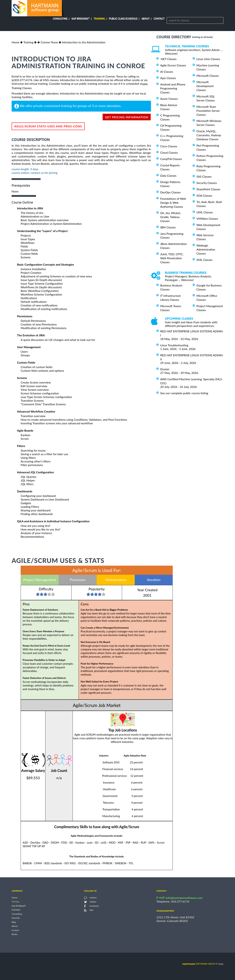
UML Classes (205, 212)
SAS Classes (204, 176)
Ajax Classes (168, 78)
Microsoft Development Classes (205, 86)
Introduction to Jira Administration (84, 42)
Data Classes (168, 176)
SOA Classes (204, 195)
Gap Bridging (81, 19)
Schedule (16, 910)
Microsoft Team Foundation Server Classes (208, 111)
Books (15, 934)
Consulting (60, 19)
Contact (159, 19)
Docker (165, 369)
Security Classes (207, 183)
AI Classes (167, 72)
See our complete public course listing (184, 393)
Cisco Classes (169, 146)
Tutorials (16, 918)
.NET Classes (168, 59)
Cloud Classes (169, 152)
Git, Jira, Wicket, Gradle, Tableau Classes (171, 217)
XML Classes (204, 260)
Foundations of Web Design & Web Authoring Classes (173, 203)
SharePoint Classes (208, 189)
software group (199, 964)
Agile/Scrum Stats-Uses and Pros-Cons (48, 126)
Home (15, 42)
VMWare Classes (207, 219)
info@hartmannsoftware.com (184, 898)
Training (99, 19)
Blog (14, 922)
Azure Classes (169, 99)
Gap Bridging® (19, 906)
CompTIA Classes (171, 159)
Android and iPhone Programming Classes (173, 88)
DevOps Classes (170, 192)
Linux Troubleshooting (174, 345)
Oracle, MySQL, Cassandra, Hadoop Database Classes (209, 135)
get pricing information (127, 117)
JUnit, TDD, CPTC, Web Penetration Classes (172, 258)
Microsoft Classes (208, 76)
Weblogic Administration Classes (206, 249)
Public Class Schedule (123, 19)
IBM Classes (168, 227)
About (146, 19)
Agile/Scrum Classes (173, 65)
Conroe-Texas (49, 42)
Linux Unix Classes (208, 59)
